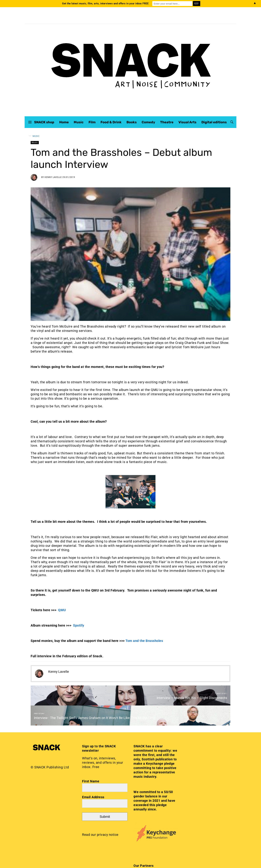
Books (132, 122)
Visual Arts (187, 122)
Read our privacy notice (100, 835)
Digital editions (214, 122)
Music (79, 122)
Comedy (148, 122)
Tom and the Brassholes (145, 641)
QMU (62, 610)
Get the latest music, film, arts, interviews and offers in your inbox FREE (105, 4)
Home (64, 122)
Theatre (167, 122)
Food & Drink (111, 122)
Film (92, 122)
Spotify (79, 625)
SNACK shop (44, 122)
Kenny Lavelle (53, 177)
